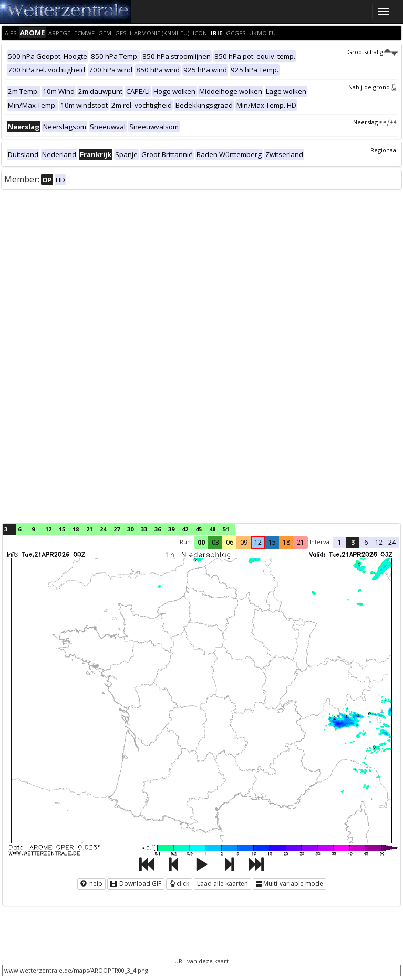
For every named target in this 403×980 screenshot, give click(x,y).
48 (212, 529)
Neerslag (375, 122)
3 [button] (353, 542)
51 (226, 529)
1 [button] (340, 542)
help (91, 884)
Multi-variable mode (290, 884)
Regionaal (384, 150)
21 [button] (301, 542)
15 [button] (272, 542)
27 (117, 529)
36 (158, 529)
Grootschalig (373, 52)
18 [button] (286, 542)
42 (185, 529)
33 (144, 529)
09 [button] (244, 542)
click (179, 884)
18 (76, 529)
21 (89, 529)
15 (62, 529)
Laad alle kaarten (223, 884)
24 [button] (392, 542)
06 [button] (230, 542)
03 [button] (215, 542)
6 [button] (366, 542)
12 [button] (258, 542)
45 (199, 529)
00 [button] (201, 542)
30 (130, 529)
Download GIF (136, 884)
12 (48, 529)
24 (103, 529)
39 (171, 529)
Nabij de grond (373, 87)
